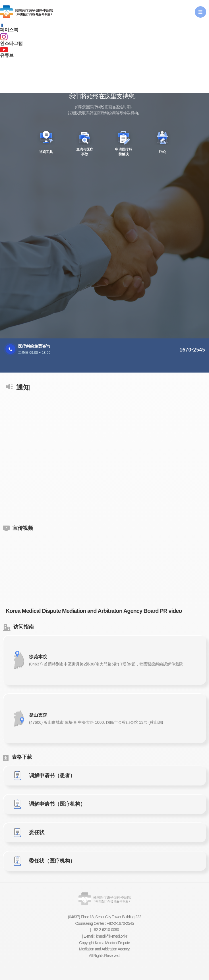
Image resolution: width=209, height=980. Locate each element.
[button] (200, 12)
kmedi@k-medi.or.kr (112, 936)
